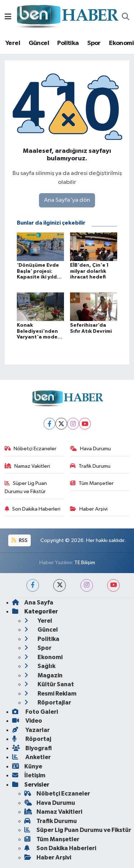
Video (27, 721)
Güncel (39, 43)
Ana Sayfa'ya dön (67, 200)
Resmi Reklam (50, 694)
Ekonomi (121, 43)
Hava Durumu (90, 449)
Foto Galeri (35, 712)
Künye (27, 766)
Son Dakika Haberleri (33, 509)
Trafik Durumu (90, 466)
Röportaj (32, 739)
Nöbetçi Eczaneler (31, 449)
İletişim (29, 775)
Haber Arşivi (89, 509)
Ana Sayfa (33, 603)
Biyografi (32, 748)
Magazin (43, 675)
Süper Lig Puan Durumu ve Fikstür (26, 487)
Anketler (31, 757)
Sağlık (40, 666)
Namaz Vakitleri (28, 466)
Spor (94, 43)
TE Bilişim (85, 563)
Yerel (13, 43)
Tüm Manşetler (92, 483)
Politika (68, 43)
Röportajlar (48, 703)
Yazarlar (31, 730)
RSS (19, 540)
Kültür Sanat (49, 684)
